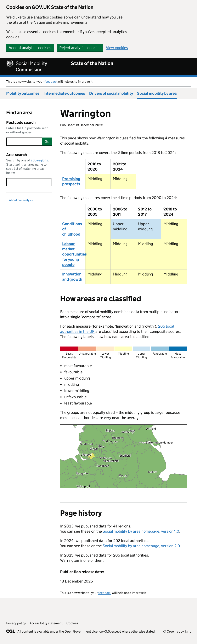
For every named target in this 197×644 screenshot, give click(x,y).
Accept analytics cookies (30, 48)
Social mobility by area (157, 93)
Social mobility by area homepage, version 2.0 (141, 546)
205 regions (39, 160)
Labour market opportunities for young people (74, 254)
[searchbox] (24, 142)
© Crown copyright (177, 631)
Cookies (72, 623)
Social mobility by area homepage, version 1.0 (141, 531)
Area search (17, 155)
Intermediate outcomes (64, 93)
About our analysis (21, 200)
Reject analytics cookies (80, 48)
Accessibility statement (46, 623)
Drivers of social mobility (111, 93)
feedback (51, 82)
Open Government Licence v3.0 (87, 631)
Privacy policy (16, 623)
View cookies (117, 48)
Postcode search (21, 122)
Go (47, 142)
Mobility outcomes (23, 93)
